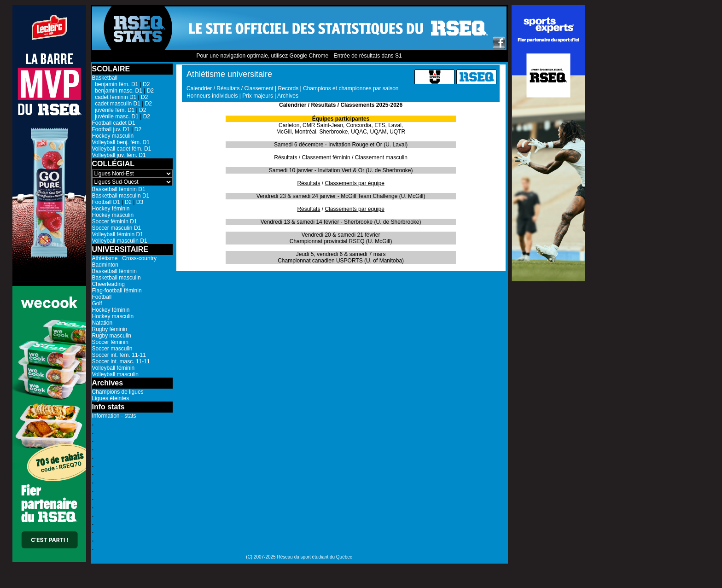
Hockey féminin (111, 209)
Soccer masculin (112, 349)
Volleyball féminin (114, 368)
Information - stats (114, 416)
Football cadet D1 (114, 123)
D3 (140, 202)
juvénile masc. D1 (115, 116)
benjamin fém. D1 (115, 84)
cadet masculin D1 (116, 104)
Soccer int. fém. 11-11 (119, 355)
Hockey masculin (113, 136)
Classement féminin (326, 157)
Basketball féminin (114, 271)
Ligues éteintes (111, 398)
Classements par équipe (354, 183)
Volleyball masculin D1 (120, 241)
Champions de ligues (118, 392)
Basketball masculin (116, 278)
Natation (102, 323)
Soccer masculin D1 (117, 228)
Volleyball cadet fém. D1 (122, 149)
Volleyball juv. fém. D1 (119, 155)
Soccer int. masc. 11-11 (121, 361)
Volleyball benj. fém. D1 (121, 142)
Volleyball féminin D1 (118, 234)
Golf (97, 303)
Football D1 (106, 202)
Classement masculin (381, 157)
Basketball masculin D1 (121, 196)
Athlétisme (105, 258)
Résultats (285, 157)
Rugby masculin (112, 336)
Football (102, 297)
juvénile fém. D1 (114, 110)
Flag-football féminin (117, 291)
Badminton (105, 265)
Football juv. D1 (111, 129)
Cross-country (139, 258)
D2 (146, 84)
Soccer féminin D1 (115, 221)
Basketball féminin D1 (119, 189)
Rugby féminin (110, 329)
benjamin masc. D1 (117, 91)
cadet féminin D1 (114, 97)
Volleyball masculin (115, 374)
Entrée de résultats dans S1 (367, 56)
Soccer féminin (110, 342)
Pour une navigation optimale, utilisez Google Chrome (262, 56)
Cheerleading (108, 284)
